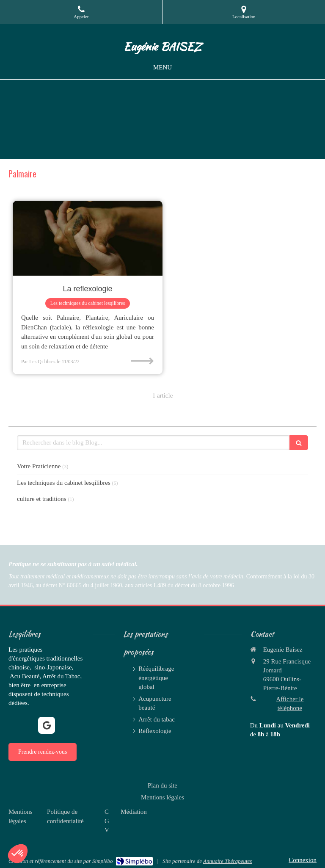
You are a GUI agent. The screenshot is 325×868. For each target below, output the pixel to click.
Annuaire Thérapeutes (227, 861)
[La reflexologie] (88, 238)
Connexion (303, 860)
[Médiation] (134, 812)
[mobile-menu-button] (162, 68)
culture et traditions (42, 499)
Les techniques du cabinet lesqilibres (64, 483)
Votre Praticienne (39, 466)
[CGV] (107, 821)
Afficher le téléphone (290, 704)
